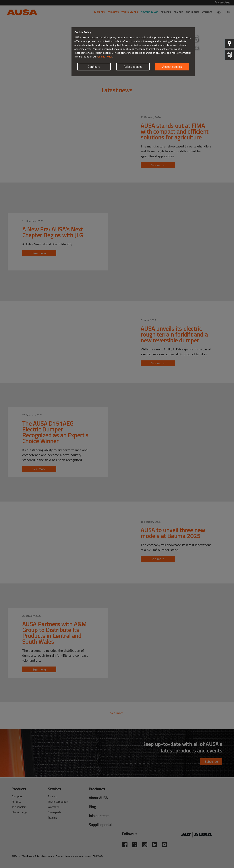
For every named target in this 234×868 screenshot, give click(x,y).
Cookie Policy (105, 56)
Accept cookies (172, 67)
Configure (94, 67)
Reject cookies (133, 67)
